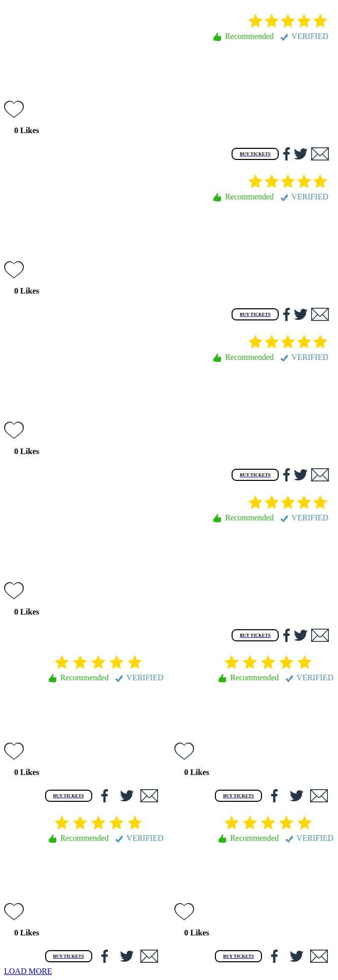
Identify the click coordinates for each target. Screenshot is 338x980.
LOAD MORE (28, 971)
